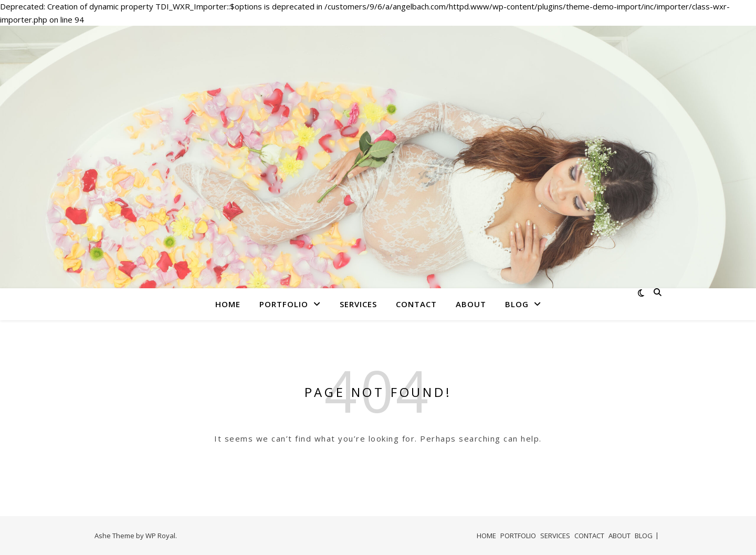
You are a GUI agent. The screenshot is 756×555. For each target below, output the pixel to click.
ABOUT (471, 304)
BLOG (517, 304)
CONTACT (416, 304)
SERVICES (358, 304)
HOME (228, 304)
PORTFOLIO (284, 304)
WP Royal (160, 536)
